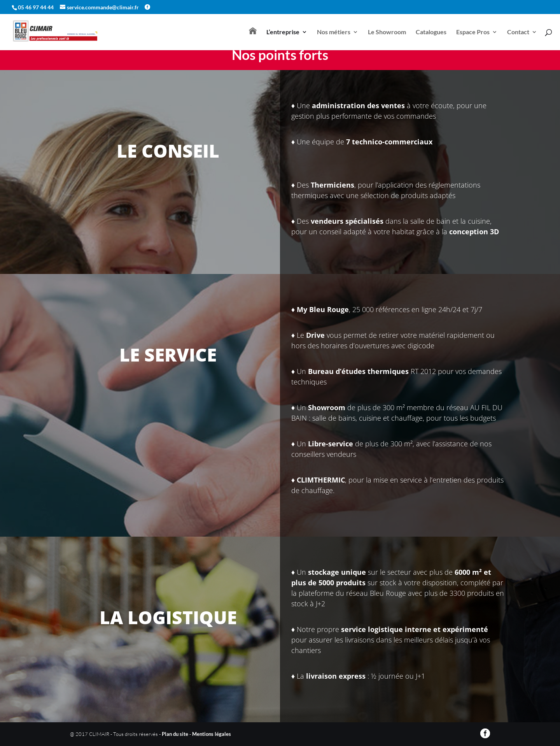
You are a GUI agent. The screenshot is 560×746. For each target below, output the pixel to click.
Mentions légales (212, 734)
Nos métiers (334, 32)
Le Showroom (387, 32)
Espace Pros (473, 32)
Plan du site (175, 734)
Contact (518, 32)
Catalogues (431, 32)
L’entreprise (283, 32)
